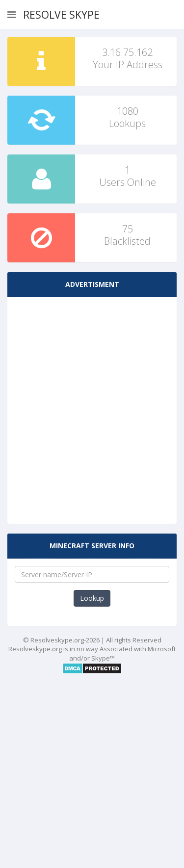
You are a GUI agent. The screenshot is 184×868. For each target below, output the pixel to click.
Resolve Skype (61, 15)
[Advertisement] (92, 401)
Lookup (92, 598)
